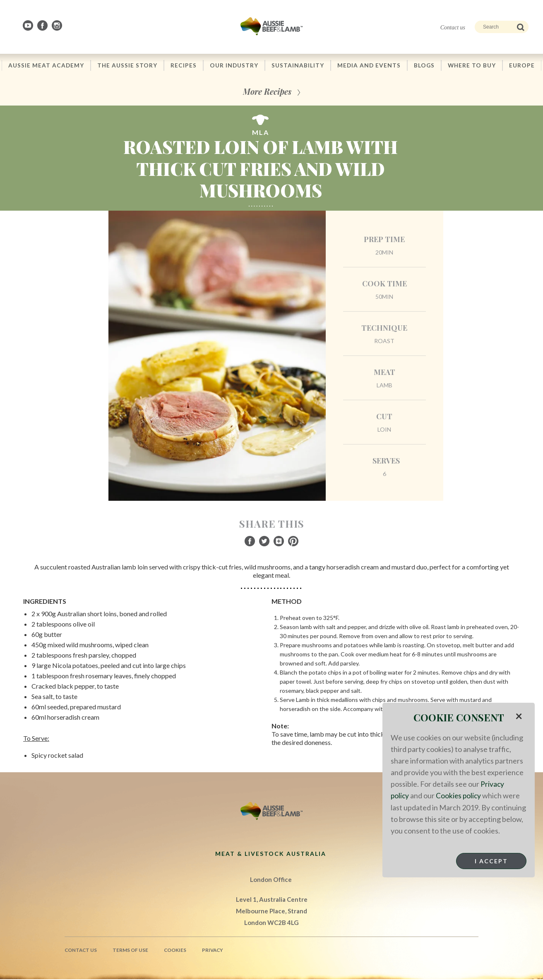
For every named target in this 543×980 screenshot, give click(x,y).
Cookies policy (460, 795)
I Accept (491, 861)
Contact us (453, 28)
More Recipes (267, 92)
